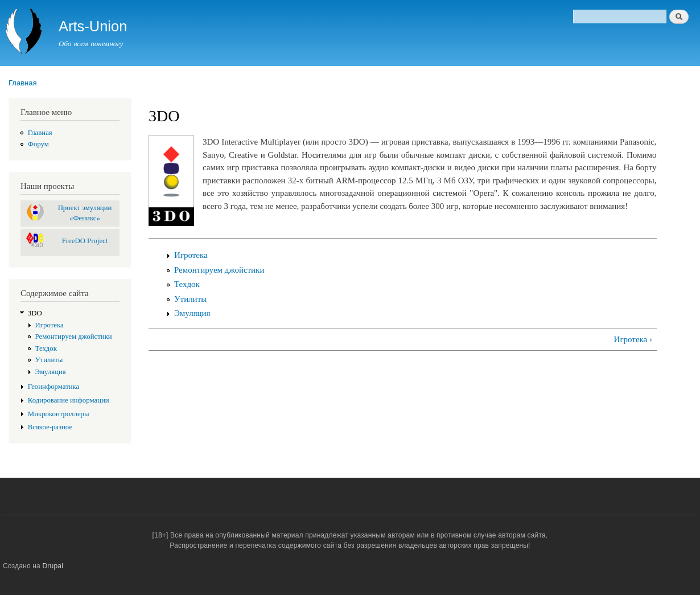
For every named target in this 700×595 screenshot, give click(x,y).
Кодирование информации (69, 400)
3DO (35, 313)
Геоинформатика (54, 387)
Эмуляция (51, 372)
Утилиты (49, 360)
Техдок (46, 348)
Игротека (50, 325)
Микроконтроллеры (59, 414)
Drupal (53, 566)
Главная (22, 83)
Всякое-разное (50, 427)
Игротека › (633, 339)
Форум (38, 144)
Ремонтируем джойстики (74, 337)
